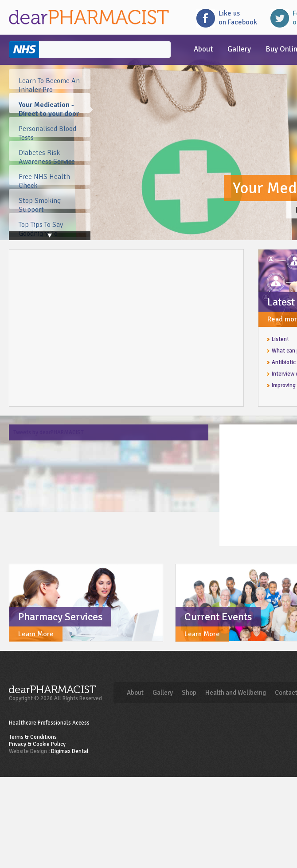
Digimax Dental (70, 751)
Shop (189, 693)
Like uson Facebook (238, 18)
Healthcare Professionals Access (49, 723)
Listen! (280, 339)
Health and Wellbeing (236, 693)
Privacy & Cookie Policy (37, 744)
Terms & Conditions (33, 737)
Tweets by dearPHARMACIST (49, 432)
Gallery (239, 49)
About (203, 49)
